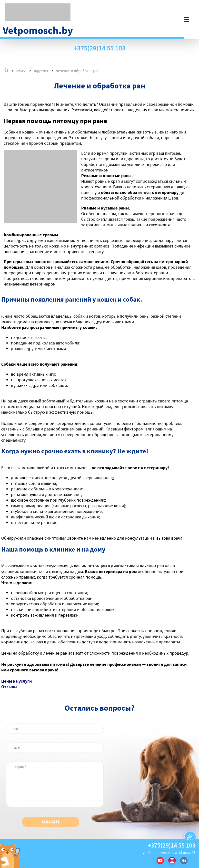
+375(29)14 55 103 (99, 48)
